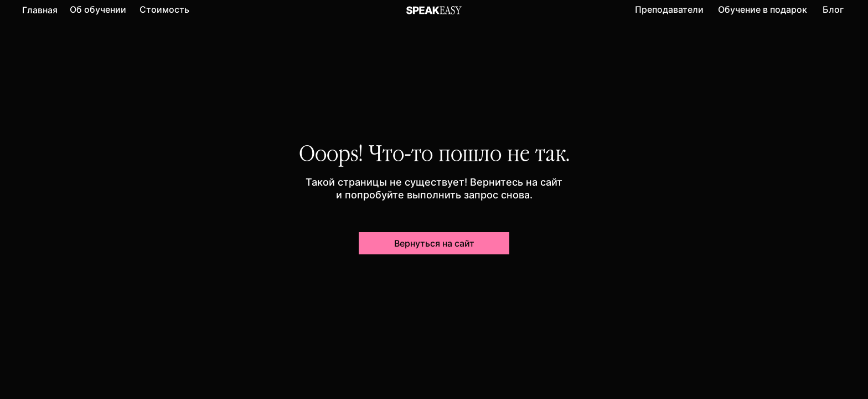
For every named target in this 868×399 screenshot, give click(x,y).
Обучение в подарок (763, 9)
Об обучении (98, 9)
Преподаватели (669, 9)
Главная (40, 10)
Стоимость (164, 9)
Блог (833, 9)
